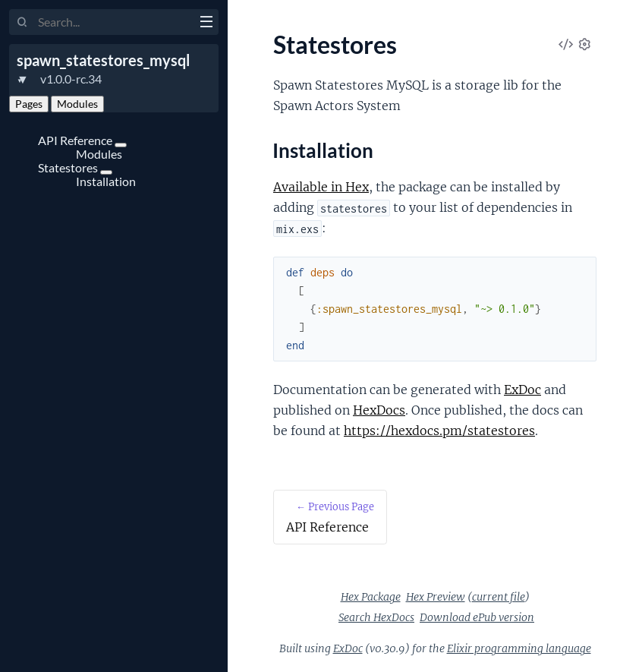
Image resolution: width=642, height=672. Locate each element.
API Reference (76, 140)
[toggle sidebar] (206, 24)
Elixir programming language (519, 648)
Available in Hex (321, 187)
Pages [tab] (29, 104)
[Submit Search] (22, 23)
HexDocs (379, 410)
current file (499, 597)
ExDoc (522, 390)
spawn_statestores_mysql (103, 60)
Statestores (69, 167)
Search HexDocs (376, 617)
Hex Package (371, 597)
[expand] (121, 145)
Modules (99, 154)
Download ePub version (477, 617)
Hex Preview (436, 597)
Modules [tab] (77, 104)
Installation (106, 181)
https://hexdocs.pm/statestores (439, 431)
